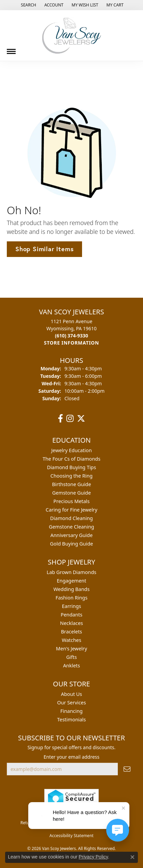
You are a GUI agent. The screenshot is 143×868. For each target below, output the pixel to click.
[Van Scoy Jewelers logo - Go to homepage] (71, 35)
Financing (71, 711)
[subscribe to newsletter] (127, 769)
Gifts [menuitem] (71, 657)
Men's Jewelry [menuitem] (71, 649)
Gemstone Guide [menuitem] (71, 493)
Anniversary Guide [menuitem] (71, 535)
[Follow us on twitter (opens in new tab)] (81, 419)
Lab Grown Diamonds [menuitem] (71, 572)
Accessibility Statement (71, 836)
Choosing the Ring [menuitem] (71, 476)
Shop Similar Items (44, 249)
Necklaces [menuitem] (71, 623)
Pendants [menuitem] (71, 615)
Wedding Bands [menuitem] (71, 589)
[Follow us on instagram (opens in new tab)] (70, 419)
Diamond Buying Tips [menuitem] (71, 467)
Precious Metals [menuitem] (71, 501)
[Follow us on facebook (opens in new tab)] (60, 419)
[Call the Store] (71, 336)
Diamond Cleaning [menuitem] (71, 518)
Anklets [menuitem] (71, 666)
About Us (71, 694)
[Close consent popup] (132, 857)
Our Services (72, 703)
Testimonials (71, 719)
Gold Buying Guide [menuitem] (71, 544)
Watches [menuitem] (71, 640)
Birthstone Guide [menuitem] (72, 484)
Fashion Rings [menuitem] (71, 598)
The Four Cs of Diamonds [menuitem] (71, 459)
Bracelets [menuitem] (71, 632)
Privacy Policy (93, 857)
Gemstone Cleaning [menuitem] (72, 527)
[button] (28, 5)
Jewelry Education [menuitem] (71, 450)
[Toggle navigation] (11, 49)
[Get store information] (71, 343)
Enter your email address (71, 757)
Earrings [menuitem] (71, 606)
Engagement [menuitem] (71, 581)
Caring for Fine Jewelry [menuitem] (71, 510)
